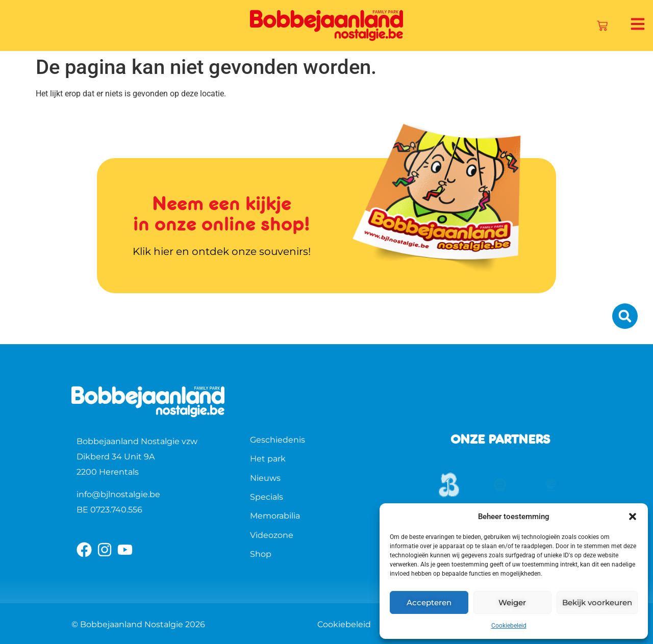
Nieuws (265, 478)
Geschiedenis (278, 440)
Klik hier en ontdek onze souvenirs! (222, 251)
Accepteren (429, 602)
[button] (633, 517)
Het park (268, 459)
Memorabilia (275, 516)
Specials (267, 497)
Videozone (272, 535)
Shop (261, 554)
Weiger (512, 602)
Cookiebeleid (509, 626)
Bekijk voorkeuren (597, 602)
